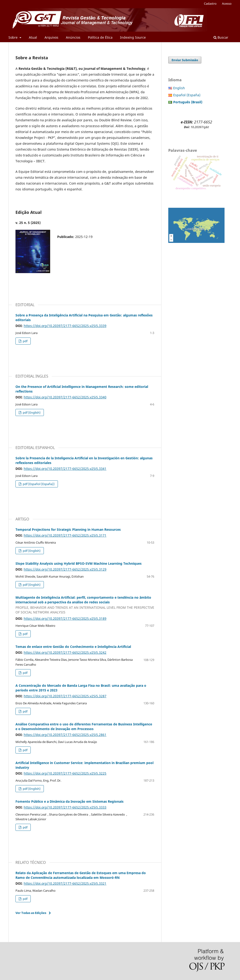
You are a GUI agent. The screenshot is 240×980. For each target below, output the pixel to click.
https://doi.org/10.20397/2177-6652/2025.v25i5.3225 (65, 773)
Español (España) (187, 95)
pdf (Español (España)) (38, 484)
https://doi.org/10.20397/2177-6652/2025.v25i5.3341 (65, 469)
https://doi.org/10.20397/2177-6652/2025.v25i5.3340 (65, 397)
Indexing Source (133, 37)
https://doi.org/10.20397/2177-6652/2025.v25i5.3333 (65, 807)
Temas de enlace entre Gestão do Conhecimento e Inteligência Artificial (73, 647)
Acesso (227, 4)
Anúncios (73, 37)
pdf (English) (31, 412)
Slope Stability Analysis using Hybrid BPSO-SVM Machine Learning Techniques (79, 563)
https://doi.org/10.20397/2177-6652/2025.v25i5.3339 (65, 326)
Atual (33, 37)
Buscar (221, 37)
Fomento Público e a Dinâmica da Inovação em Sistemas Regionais (69, 801)
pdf (25, 341)
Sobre (13, 37)
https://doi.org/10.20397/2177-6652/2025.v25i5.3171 (65, 535)
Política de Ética (100, 37)
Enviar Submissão (185, 60)
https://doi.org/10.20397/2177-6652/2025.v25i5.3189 (65, 618)
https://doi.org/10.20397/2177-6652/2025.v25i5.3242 (65, 652)
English (179, 88)
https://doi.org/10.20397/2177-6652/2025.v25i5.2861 (65, 735)
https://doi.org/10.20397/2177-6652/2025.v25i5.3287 (65, 696)
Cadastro (210, 4)
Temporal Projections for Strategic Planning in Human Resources (68, 529)
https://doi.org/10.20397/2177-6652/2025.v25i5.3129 (65, 569)
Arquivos (51, 37)
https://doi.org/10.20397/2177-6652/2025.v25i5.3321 (65, 883)
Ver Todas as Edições (31, 913)
